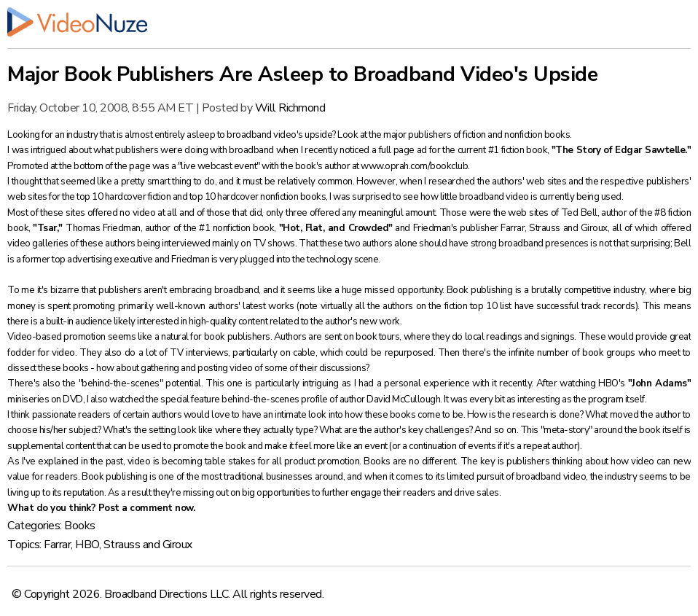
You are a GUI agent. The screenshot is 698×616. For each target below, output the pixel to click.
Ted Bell (579, 213)
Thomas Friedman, (105, 228)
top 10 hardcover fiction (125, 197)
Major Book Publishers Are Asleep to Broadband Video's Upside (302, 74)
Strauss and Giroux (148, 545)
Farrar (57, 545)
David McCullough (403, 399)
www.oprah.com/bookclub (414, 166)
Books (80, 526)
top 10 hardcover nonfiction (245, 197)
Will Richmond (290, 108)
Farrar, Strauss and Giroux (554, 228)
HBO (87, 545)
